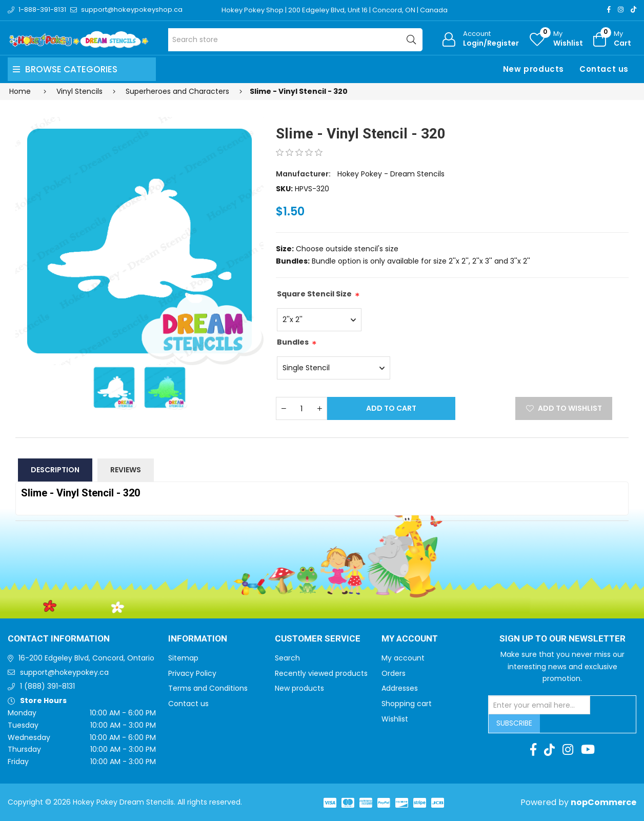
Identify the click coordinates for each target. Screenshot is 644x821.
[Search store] (296, 40)
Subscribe (514, 723)
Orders (394, 673)
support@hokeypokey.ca (64, 672)
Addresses (400, 688)
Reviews (126, 470)
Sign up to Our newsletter (562, 639)
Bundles (293, 342)
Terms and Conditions (208, 688)
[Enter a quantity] (301, 408)
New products (534, 69)
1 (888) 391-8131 (47, 686)
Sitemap (183, 658)
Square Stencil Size (314, 294)
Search (287, 658)
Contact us (604, 69)
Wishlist (395, 719)
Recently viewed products (321, 673)
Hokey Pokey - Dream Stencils (391, 174)
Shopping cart (407, 704)
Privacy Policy (192, 673)
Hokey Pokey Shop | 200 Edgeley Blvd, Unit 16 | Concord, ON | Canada (335, 10)
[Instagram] (621, 9)
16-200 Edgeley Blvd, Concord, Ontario (86, 658)
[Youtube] (588, 750)
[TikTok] (633, 9)
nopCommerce (603, 802)
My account (403, 658)
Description (55, 470)
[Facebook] (609, 9)
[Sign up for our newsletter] (539, 705)
